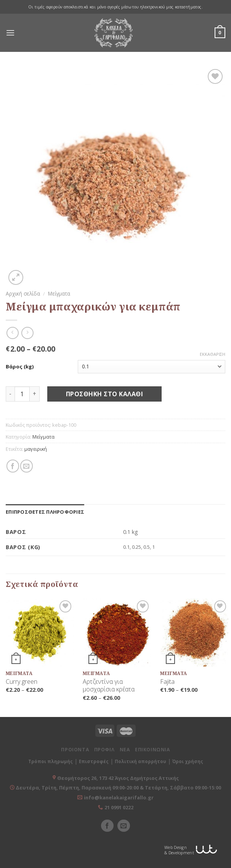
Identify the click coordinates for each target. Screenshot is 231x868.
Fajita (167, 682)
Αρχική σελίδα (23, 293)
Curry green (22, 682)
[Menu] (10, 33)
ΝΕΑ (125, 750)
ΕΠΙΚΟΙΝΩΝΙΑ (152, 750)
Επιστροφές (94, 761)
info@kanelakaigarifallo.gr (119, 797)
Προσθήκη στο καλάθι (104, 394)
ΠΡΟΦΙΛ (104, 750)
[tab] (45, 512)
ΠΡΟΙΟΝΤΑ (75, 750)
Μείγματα (59, 293)
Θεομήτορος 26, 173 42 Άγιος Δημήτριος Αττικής (118, 778)
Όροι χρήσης (188, 761)
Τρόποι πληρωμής (51, 761)
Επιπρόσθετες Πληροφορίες (45, 512)
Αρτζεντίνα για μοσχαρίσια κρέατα (109, 686)
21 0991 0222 (119, 807)
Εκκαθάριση (213, 354)
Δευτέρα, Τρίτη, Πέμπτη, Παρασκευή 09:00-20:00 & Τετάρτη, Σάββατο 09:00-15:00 (118, 788)
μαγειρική (36, 449)
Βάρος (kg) (20, 367)
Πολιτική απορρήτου (140, 761)
